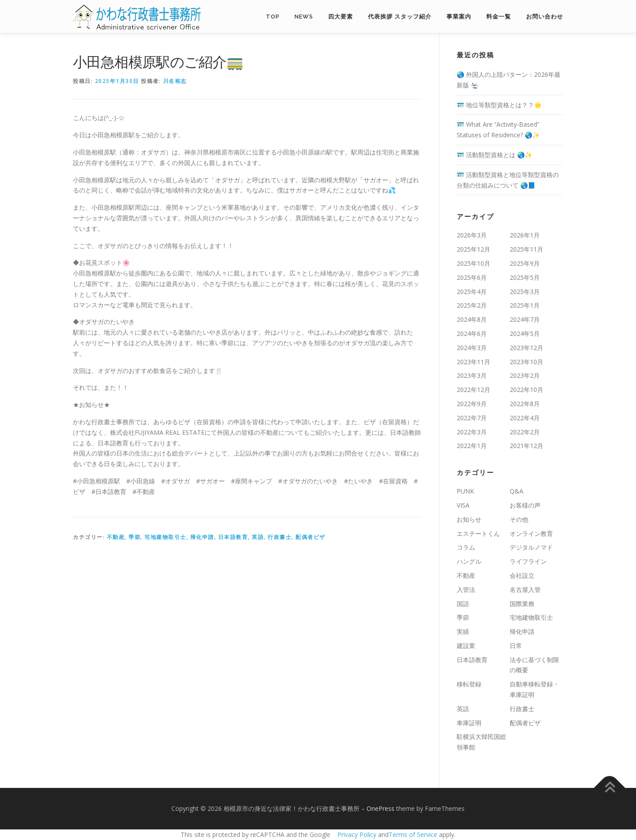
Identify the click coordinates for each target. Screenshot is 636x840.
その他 (519, 519)
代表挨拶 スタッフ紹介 (400, 17)
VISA (463, 505)
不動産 (116, 537)
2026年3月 (472, 235)
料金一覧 (499, 17)
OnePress (380, 808)
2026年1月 (525, 235)
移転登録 (469, 684)
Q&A (517, 491)
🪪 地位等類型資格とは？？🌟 (499, 105)
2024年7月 (525, 319)
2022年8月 (525, 404)
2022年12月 (473, 390)
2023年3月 (472, 375)
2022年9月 (472, 404)
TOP (273, 17)
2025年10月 (473, 263)
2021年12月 (526, 446)
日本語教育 (233, 537)
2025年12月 (473, 249)
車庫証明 (469, 723)
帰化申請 (202, 537)
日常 (516, 646)
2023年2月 (525, 375)
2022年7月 (472, 418)
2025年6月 (472, 277)
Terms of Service (413, 834)
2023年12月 (526, 348)
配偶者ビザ (310, 537)
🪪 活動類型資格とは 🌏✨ (494, 155)
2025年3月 (525, 292)
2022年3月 (472, 432)
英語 (258, 537)
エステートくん (478, 533)
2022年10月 (526, 390)
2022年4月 (525, 418)
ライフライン (528, 561)
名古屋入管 (525, 590)
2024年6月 (472, 333)
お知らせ (469, 519)
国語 (463, 604)
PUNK (465, 491)
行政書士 (280, 537)
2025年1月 (525, 305)
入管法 (466, 590)
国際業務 (522, 604)
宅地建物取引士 (165, 537)
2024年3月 (472, 348)
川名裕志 (175, 81)
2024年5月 (525, 333)
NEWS (304, 17)
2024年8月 (472, 319)
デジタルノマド (531, 547)
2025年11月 (526, 249)
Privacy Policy (357, 834)
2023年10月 (526, 362)
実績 (463, 631)
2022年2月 (525, 432)
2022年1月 (472, 446)
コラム (466, 547)
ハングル (469, 561)
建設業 (466, 646)
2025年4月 (472, 292)
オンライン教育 (531, 533)
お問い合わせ (545, 17)
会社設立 (522, 575)
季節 (134, 537)
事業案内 (459, 17)
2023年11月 (473, 362)
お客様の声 (525, 505)
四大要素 (341, 17)
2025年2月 (472, 305)
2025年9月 (525, 263)
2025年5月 (525, 277)
